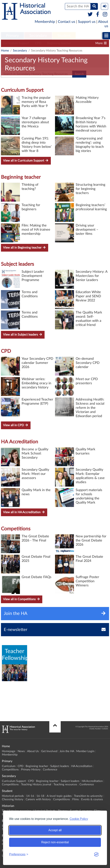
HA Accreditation (20, 442)
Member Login (85, 751)
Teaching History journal (36, 784)
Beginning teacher (59, 43)
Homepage (9, 751)
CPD (38, 43)
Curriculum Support (16, 43)
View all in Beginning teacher (25, 248)
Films (76, 799)
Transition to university (88, 796)
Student (64, 36)
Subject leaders (17, 264)
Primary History (31, 770)
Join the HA (67, 751)
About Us (33, 751)
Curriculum (9, 766)
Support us (87, 22)
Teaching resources (65, 784)
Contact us (66, 22)
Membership (45, 22)
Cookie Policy (79, 819)
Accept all (55, 830)
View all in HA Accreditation (24, 512)
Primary (12, 36)
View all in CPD (16, 425)
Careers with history (38, 799)
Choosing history (13, 799)
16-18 (40, 796)
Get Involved (49, 751)
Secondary (38, 36)
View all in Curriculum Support (26, 161)
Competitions (16, 529)
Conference (50, 770)
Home (5, 51)
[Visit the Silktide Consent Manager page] (96, 854)
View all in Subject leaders (23, 335)
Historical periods (13, 796)
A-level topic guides (59, 796)
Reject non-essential (55, 842)
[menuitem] (12, 36)
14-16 (30, 796)
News (21, 751)
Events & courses (92, 799)
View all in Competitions (22, 599)
